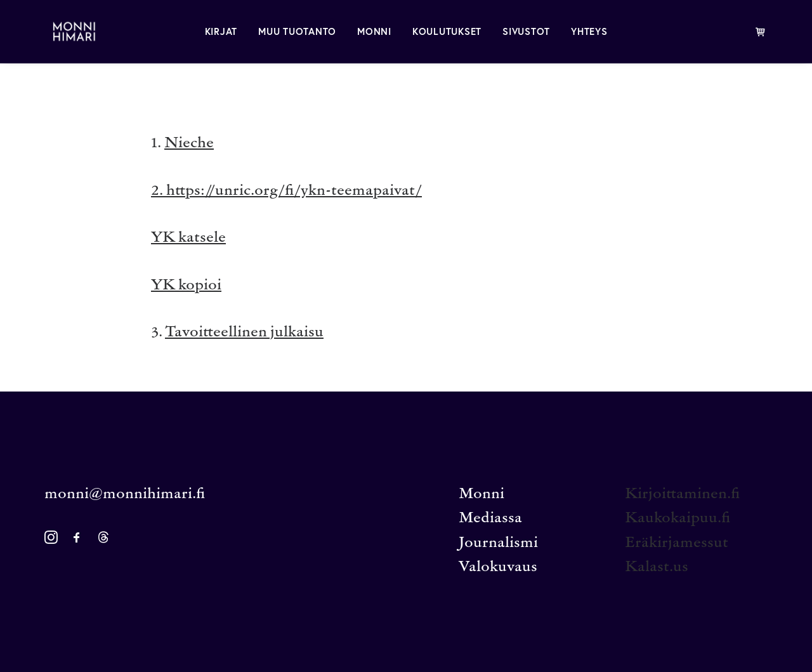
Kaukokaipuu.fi (678, 519)
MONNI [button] (374, 31)
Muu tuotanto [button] (297, 31)
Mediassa (490, 519)
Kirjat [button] (221, 31)
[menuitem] (221, 31)
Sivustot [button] (526, 31)
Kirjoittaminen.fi (682, 495)
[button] (51, 541)
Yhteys (589, 31)
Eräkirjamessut (677, 544)
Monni (481, 495)
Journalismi (498, 544)
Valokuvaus (498, 568)
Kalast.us (657, 568)
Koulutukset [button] (447, 31)
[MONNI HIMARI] (67, 31)
